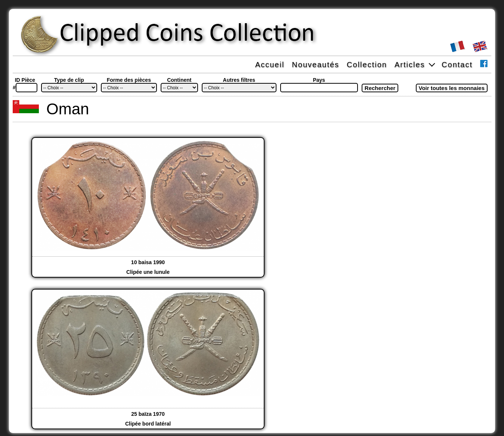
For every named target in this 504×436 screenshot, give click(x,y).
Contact (457, 65)
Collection (367, 65)
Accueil (270, 65)
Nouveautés (316, 65)
